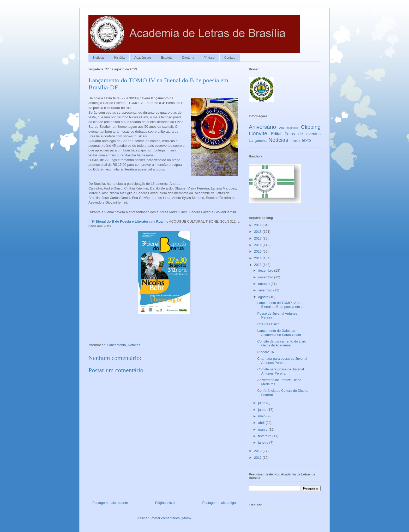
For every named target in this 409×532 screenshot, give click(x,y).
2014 (258, 258)
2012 (258, 451)
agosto (264, 297)
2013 (258, 265)
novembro (266, 277)
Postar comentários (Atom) (171, 518)
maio (262, 416)
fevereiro (265, 436)
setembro (266, 290)
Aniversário (262, 127)
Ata (282, 128)
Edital (276, 134)
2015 (258, 251)
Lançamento (117, 345)
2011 (258, 458)
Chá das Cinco (268, 324)
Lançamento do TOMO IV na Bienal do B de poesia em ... (280, 305)
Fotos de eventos (303, 134)
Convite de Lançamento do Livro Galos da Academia (282, 343)
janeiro (264, 442)
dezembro (266, 270)
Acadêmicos (143, 58)
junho (263, 410)
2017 (258, 238)
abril (262, 423)
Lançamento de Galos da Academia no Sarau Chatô (279, 333)
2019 (258, 225)
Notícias (99, 58)
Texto (306, 140)
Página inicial (165, 503)
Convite (258, 133)
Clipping (311, 127)
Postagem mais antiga (219, 503)
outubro (264, 284)
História (119, 58)
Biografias (292, 128)
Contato (230, 58)
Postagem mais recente (110, 503)
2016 (258, 245)
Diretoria (188, 58)
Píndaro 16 (266, 352)
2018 (258, 232)
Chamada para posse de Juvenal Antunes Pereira (282, 361)
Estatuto (167, 58)
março (263, 429)
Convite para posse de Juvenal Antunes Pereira (281, 371)
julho (262, 403)
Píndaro (209, 58)
